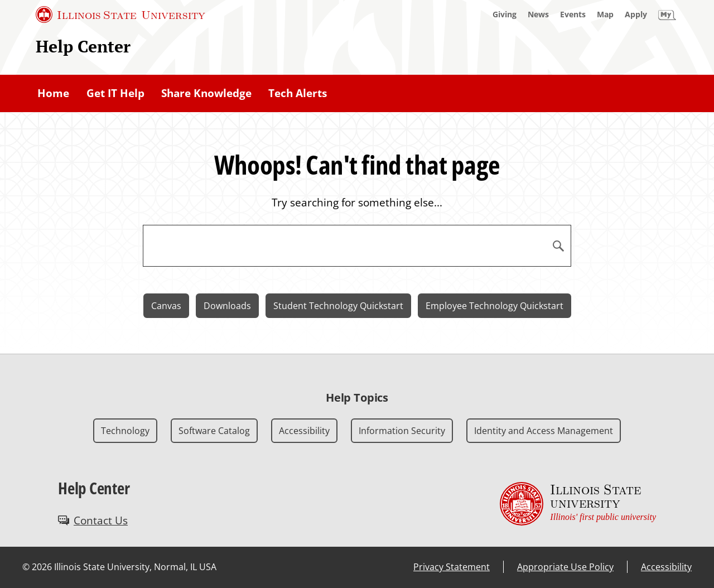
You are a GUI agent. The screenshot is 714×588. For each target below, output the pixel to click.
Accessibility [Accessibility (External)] (666, 567)
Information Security (402, 431)
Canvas (166, 306)
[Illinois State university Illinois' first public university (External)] (578, 504)
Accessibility (304, 431)
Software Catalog (214, 431)
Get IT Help (115, 93)
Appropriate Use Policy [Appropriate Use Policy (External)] (565, 567)
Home (53, 93)
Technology (125, 431)
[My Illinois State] (667, 15)
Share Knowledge (206, 93)
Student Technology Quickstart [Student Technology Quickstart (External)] (338, 306)
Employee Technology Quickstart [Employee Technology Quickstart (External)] (495, 306)
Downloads (227, 306)
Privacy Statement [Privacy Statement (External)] (452, 567)
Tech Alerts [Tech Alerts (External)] (298, 93)
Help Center (83, 46)
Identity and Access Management (544, 431)
